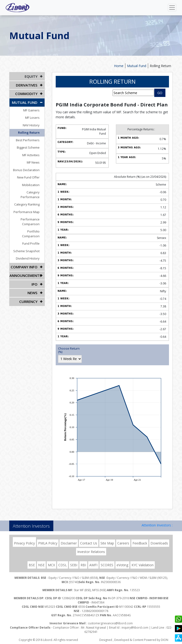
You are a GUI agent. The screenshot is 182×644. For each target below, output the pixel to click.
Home (119, 66)
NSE (41, 565)
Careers (123, 543)
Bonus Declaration (29, 168)
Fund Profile (34, 233)
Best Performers (30, 138)
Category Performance (26, 191)
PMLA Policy (48, 543)
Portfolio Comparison (27, 225)
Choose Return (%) (69, 350)
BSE (32, 565)
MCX (51, 565)
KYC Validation (143, 565)
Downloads (159, 543)
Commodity (27, 93)
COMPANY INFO (25, 256)
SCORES (107, 565)
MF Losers (35, 116)
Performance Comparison (33, 215)
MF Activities (34, 153)
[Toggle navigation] (172, 8)
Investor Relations (91, 552)
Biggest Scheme (31, 146)
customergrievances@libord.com (110, 623)
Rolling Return (160, 66)
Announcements (25, 264)
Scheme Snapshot (29, 240)
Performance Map (29, 206)
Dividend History (30, 248)
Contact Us (89, 543)
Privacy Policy (24, 543)
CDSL (63, 565)
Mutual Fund (137, 66)
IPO (35, 272)
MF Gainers (34, 109)
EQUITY (31, 76)
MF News (36, 161)
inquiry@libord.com (135, 628)
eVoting (122, 565)
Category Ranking (30, 198)
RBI (83, 565)
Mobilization (33, 183)
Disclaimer (69, 543)
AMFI (93, 565)
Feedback (140, 543)
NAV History (34, 123)
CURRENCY (29, 289)
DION (165, 640)
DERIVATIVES (27, 84)
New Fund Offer (31, 176)
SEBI (74, 565)
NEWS (33, 281)
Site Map (107, 543)
